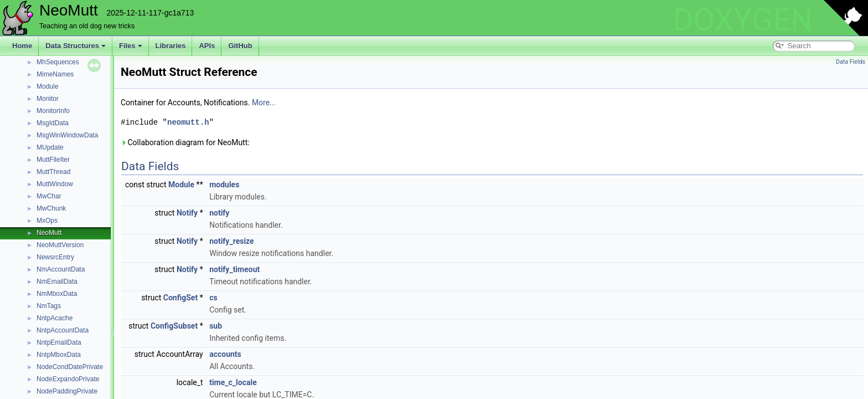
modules (224, 185)
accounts (225, 354)
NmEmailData (57, 282)
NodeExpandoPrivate (68, 379)
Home (22, 46)
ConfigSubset (174, 326)
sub (216, 326)
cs (213, 298)
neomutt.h (188, 122)
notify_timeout (234, 269)
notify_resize (232, 241)
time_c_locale (233, 382)
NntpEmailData (59, 342)
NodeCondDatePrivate (70, 367)
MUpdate (50, 147)
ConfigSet (180, 298)
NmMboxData (57, 294)
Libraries (171, 46)
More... (264, 103)
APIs (207, 46)
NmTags (49, 306)
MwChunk (51, 208)
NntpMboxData (59, 355)
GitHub (240, 46)
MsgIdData (53, 123)
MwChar (49, 196)
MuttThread (53, 172)
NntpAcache (55, 318)
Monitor (48, 99)
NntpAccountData (63, 330)
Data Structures (76, 46)
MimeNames (55, 74)
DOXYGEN (743, 20)
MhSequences (58, 62)
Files (131, 46)
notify (219, 213)
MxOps (47, 221)
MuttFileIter (53, 160)
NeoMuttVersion (60, 245)
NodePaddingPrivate (67, 391)
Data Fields (851, 62)
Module (47, 86)
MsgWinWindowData (67, 135)
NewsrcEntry (55, 257)
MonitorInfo (53, 111)
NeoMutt (49, 233)
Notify (187, 213)
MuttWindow (55, 184)
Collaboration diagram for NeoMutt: (185, 142)
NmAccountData (61, 269)
